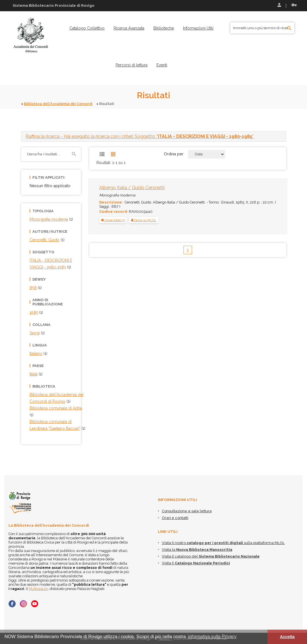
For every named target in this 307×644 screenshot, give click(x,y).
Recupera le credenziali (294, 5)
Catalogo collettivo (87, 28)
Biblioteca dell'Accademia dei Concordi (60, 104)
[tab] (154, 136)
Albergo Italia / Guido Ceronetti (132, 187)
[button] (113, 220)
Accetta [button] (287, 637)
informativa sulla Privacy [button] (212, 637)
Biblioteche (164, 28)
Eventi (162, 65)
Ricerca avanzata (129, 28)
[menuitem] (87, 28)
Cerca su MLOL (144, 220)
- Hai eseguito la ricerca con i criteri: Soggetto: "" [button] (140, 136)
